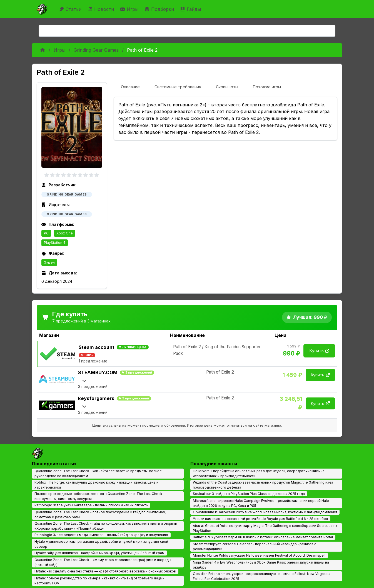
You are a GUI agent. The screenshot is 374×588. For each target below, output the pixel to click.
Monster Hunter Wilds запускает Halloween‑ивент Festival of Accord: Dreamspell (259, 555)
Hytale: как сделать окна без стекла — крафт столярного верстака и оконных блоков (105, 571)
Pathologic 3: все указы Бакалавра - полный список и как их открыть (91, 505)
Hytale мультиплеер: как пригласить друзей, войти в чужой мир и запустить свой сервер (101, 544)
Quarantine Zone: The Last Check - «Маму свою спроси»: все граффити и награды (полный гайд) (103, 562)
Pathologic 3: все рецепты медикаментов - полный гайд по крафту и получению (101, 535)
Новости (101, 9)
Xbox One (65, 233)
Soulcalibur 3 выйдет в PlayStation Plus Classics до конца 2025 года (249, 494)
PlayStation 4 (55, 243)
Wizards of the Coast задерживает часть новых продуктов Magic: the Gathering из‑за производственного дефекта (263, 485)
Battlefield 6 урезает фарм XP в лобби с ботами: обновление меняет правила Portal (263, 537)
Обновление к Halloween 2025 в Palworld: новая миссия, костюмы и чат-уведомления (265, 512)
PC (46, 233)
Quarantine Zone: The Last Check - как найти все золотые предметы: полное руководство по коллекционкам (98, 473)
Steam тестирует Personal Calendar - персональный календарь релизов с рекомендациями (255, 546)
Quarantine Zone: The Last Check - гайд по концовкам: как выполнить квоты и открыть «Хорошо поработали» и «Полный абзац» (106, 526)
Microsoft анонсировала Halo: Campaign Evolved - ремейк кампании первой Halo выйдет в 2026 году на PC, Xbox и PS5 (261, 503)
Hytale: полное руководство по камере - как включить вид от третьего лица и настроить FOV (99, 581)
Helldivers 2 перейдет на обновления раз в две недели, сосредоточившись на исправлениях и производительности (259, 473)
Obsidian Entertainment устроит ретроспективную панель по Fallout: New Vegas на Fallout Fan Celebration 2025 (262, 576)
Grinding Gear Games (96, 50)
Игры (130, 9)
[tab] (130, 87)
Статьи (71, 9)
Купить (319, 351)
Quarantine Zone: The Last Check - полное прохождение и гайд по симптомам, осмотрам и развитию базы (100, 515)
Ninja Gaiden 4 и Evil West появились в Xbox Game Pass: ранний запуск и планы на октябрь (261, 565)
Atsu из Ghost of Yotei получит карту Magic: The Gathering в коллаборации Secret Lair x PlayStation (265, 528)
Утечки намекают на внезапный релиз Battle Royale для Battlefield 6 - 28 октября (260, 519)
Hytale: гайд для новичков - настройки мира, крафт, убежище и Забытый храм (99, 553)
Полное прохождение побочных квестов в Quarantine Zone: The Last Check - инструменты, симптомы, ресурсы (100, 496)
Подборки (160, 9)
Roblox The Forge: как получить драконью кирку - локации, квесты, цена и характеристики (96, 485)
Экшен (49, 262)
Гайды (191, 9)
